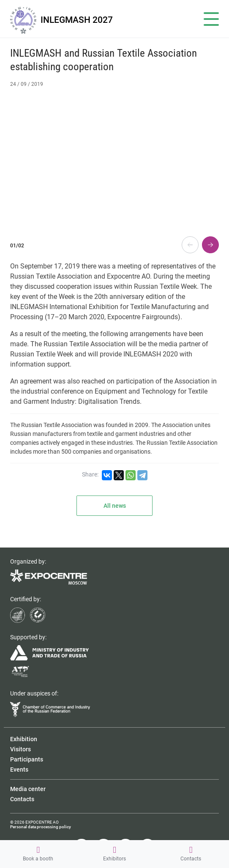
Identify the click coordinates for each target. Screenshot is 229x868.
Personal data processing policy (41, 827)
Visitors (20, 749)
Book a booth (38, 854)
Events (19, 769)
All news (115, 506)
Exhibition (24, 739)
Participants (27, 759)
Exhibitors (114, 854)
